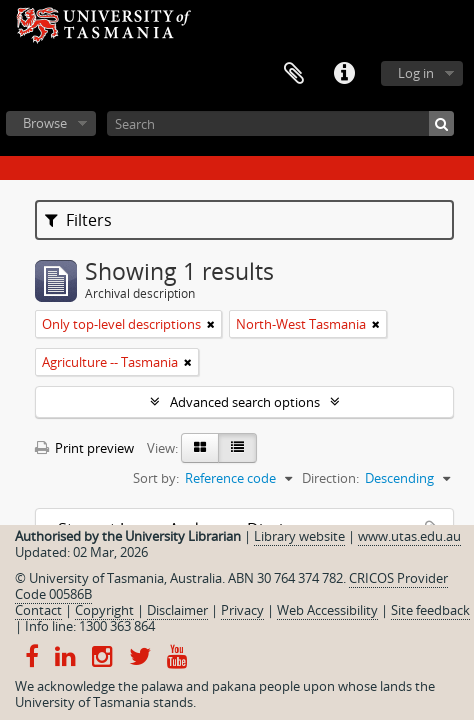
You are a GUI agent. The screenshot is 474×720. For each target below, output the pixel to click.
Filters (78, 220)
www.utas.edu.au (409, 536)
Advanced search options (245, 402)
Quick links (344, 74)
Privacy (242, 610)
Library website (299, 536)
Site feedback (430, 610)
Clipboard (294, 74)
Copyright (104, 610)
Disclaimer (177, 610)
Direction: (330, 478)
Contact (38, 610)
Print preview (84, 448)
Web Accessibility (327, 610)
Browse (45, 123)
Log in (416, 73)
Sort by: (156, 478)
